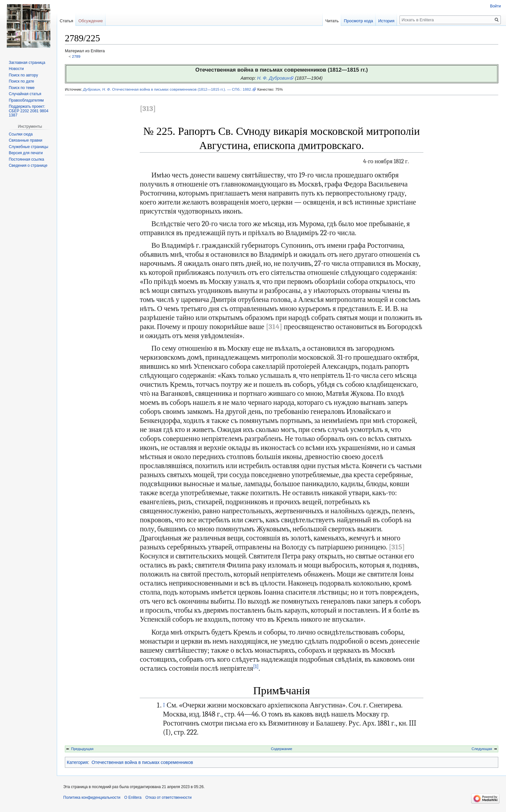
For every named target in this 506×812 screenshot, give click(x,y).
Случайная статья (25, 94)
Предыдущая (82, 749)
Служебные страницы (28, 147)
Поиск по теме (22, 88)
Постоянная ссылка (26, 159)
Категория (77, 762)
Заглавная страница (27, 63)
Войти (495, 6)
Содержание (281, 749)
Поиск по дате (21, 81)
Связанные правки (25, 140)
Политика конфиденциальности (92, 797)
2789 (76, 56)
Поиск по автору (23, 75)
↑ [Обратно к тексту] (164, 705)
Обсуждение (91, 21)
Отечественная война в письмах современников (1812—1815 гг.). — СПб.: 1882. (167, 89)
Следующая (482, 749)
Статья (66, 21)
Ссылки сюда (21, 134)
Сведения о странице (28, 165)
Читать (332, 21)
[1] (256, 666)
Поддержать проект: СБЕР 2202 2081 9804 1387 (29, 111)
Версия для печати (26, 153)
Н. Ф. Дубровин (273, 78)
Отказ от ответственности (168, 797)
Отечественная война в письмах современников (142, 762)
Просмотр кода (358, 21)
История (386, 21)
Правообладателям (26, 100)
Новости (16, 69)
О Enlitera (133, 797)
